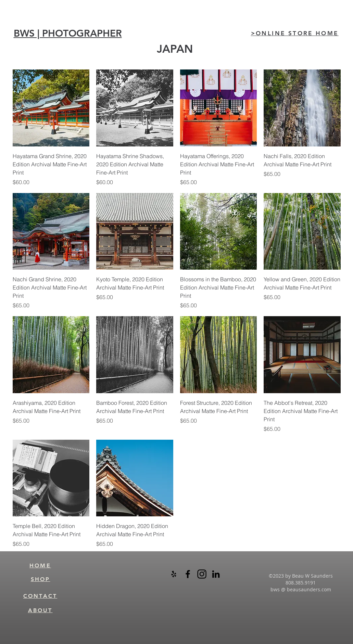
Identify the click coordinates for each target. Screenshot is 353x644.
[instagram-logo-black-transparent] (202, 574)
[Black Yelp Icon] (174, 574)
